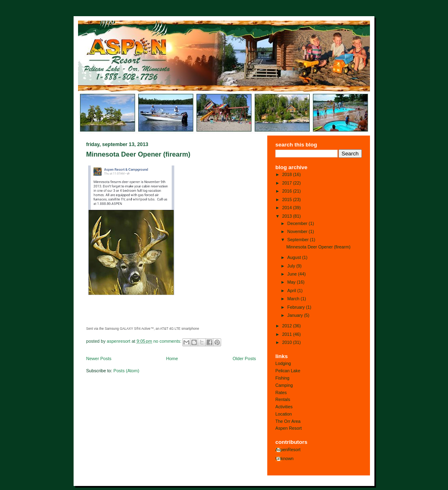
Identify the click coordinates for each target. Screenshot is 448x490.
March (294, 299)
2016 (288, 191)
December (298, 223)
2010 (288, 342)
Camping (284, 385)
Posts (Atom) (127, 371)
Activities (284, 407)
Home (172, 358)
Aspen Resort (288, 428)
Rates (281, 392)
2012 (288, 326)
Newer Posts (99, 358)
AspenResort (288, 450)
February (297, 307)
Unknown (284, 458)
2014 (288, 208)
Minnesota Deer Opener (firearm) (138, 154)
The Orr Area (288, 421)
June (293, 274)
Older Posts (244, 358)
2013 (288, 216)
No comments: (168, 341)
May (292, 282)
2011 (288, 334)
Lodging (283, 363)
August (295, 257)
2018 (288, 174)
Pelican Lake (288, 371)
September (299, 240)
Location (284, 414)
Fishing (282, 378)
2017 (288, 183)
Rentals (283, 399)
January (296, 315)
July (292, 266)
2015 (288, 199)
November (298, 231)
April (293, 291)
